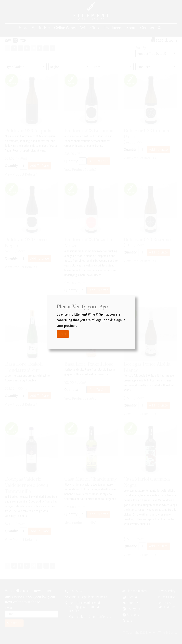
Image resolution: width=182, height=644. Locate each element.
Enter (63, 334)
